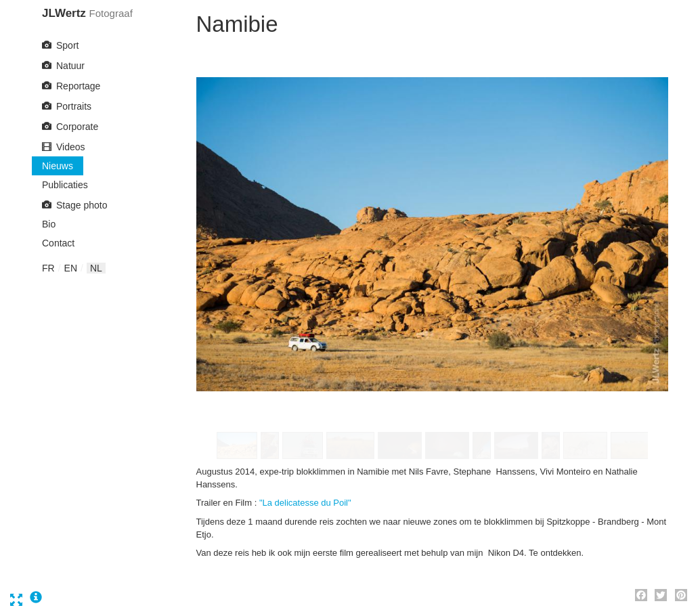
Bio (49, 224)
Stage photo (82, 205)
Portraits (74, 106)
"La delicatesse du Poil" (305, 503)
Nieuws (58, 166)
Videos (71, 147)
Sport (67, 45)
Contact (58, 243)
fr (48, 268)
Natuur (70, 66)
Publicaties (65, 185)
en (71, 268)
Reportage (78, 86)
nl (96, 268)
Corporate (77, 127)
